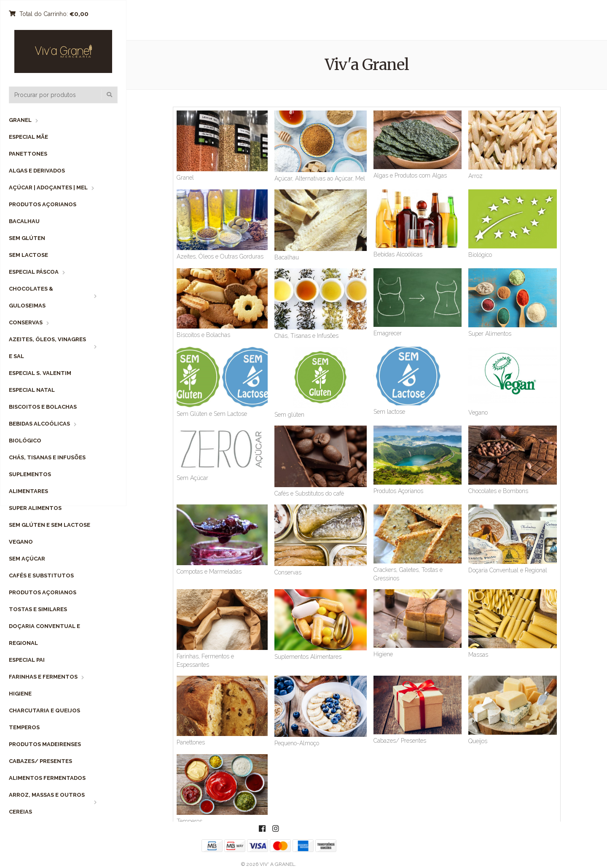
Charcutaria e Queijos (44, 710)
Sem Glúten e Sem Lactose (50, 525)
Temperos (24, 727)
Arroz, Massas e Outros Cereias (47, 803)
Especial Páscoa (34, 272)
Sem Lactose (28, 255)
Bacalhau (24, 221)
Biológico (25, 441)
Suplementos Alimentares (30, 483)
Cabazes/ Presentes (40, 761)
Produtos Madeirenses (45, 744)
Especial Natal (32, 390)
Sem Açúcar (27, 559)
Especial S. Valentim (40, 373)
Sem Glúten (27, 238)
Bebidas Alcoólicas (39, 424)
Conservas (26, 322)
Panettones (28, 154)
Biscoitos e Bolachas (43, 407)
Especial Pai (27, 660)
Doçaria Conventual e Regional (44, 635)
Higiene (20, 694)
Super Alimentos (35, 508)
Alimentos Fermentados (47, 778)
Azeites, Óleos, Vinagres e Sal (47, 348)
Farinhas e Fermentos (43, 677)
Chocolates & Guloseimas (31, 297)
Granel (20, 120)
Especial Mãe (28, 137)
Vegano (21, 542)
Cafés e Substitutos (41, 576)
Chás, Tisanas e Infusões (47, 457)
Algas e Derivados (37, 171)
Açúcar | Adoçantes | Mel (48, 187)
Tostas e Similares (38, 609)
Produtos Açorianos (43, 204)
